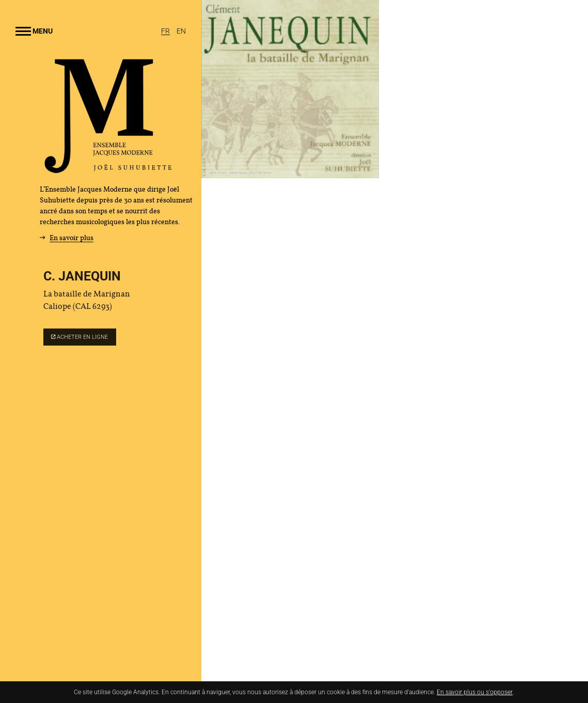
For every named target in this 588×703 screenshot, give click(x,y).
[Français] (166, 31)
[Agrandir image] (290, 89)
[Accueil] (108, 170)
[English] (181, 31)
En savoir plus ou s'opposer (475, 692)
